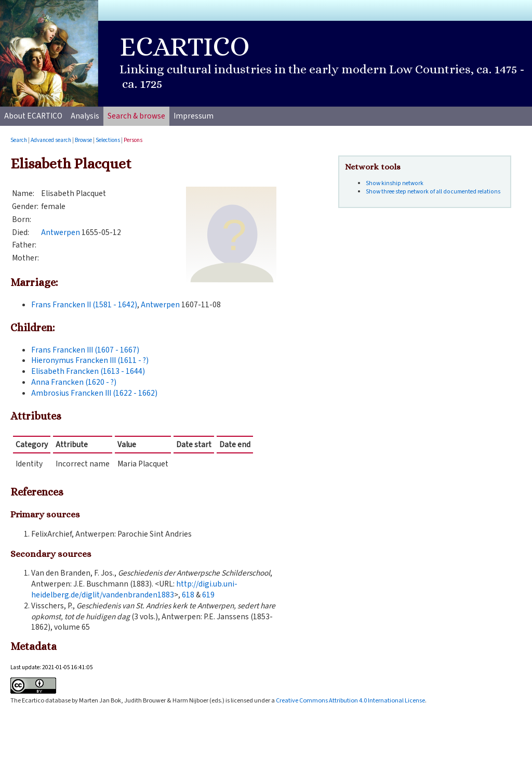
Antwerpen (61, 232)
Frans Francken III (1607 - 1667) (85, 350)
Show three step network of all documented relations (433, 192)
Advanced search (51, 140)
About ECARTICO (33, 116)
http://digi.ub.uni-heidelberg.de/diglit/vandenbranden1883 (134, 589)
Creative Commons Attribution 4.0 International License (350, 700)
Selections (108, 140)
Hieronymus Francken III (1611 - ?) (90, 360)
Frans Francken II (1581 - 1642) (84, 305)
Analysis (85, 116)
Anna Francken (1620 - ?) (74, 382)
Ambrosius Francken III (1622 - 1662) (94, 393)
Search (19, 140)
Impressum (194, 116)
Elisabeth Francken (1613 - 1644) (88, 371)
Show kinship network (395, 183)
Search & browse (136, 116)
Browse (83, 140)
